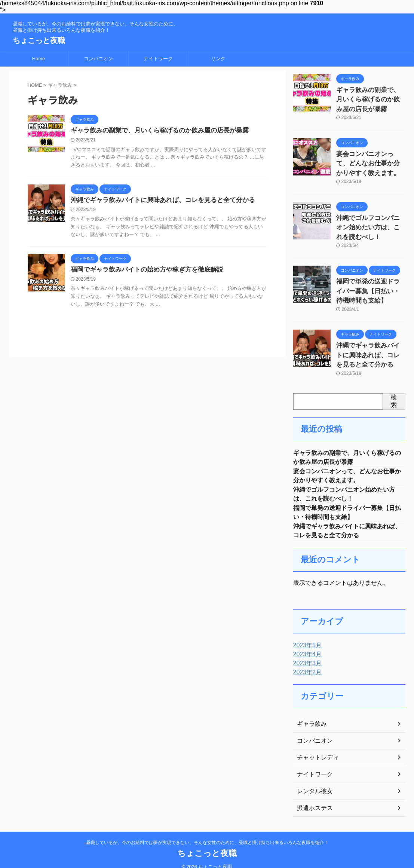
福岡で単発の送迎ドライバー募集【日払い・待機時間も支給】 (370, 279)
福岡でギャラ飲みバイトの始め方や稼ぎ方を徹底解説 (142, 271)
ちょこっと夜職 (39, 40)
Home (39, 59)
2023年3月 (306, 654)
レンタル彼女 (313, 782)
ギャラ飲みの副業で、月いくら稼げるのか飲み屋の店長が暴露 (154, 131)
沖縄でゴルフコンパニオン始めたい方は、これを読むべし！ (370, 219)
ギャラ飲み (310, 715)
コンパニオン (98, 59)
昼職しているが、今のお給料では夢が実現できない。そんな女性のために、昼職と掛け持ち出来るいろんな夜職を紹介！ (207, 833)
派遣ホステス (313, 799)
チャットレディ (315, 748)
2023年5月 (306, 636)
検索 (394, 384)
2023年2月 (306, 663)
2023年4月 (306, 645)
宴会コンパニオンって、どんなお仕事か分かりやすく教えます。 (370, 158)
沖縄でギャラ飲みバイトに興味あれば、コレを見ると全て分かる (157, 201)
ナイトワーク (158, 59)
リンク (218, 59)
